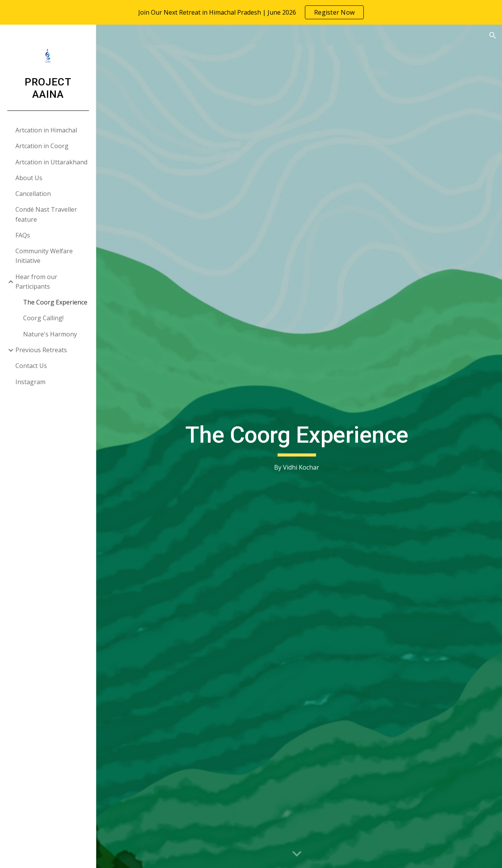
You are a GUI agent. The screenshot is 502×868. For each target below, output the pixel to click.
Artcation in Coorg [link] (42, 146)
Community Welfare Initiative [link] (44, 256)
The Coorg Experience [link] (55, 302)
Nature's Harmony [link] (50, 334)
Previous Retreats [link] (41, 350)
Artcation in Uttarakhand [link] (51, 162)
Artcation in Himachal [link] (46, 130)
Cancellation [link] (33, 194)
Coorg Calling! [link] (43, 318)
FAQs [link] (23, 235)
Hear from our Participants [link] (36, 282)
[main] (299, 446)
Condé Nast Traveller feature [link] (46, 214)
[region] (251, 12)
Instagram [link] (30, 382)
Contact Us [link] (31, 366)
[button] (493, 35)
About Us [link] (29, 178)
